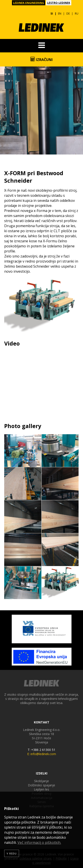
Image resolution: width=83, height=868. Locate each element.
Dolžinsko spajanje (41, 785)
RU (77, 14)
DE (68, 14)
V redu (12, 853)
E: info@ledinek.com (42, 754)
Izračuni (41, 59)
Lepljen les (41, 789)
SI (52, 14)
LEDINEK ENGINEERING (29, 3)
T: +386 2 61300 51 (41, 750)
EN (60, 14)
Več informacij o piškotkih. (39, 842)
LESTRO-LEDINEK (59, 3)
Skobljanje (41, 781)
